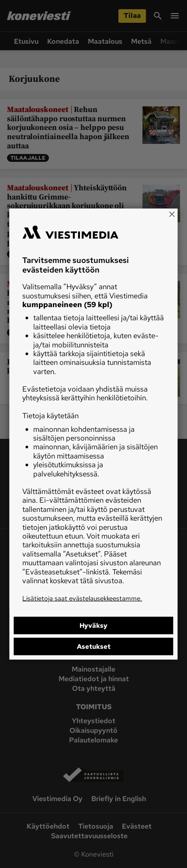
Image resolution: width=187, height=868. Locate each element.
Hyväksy (93, 625)
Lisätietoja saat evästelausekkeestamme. (82, 598)
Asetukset (94, 646)
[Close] (172, 214)
